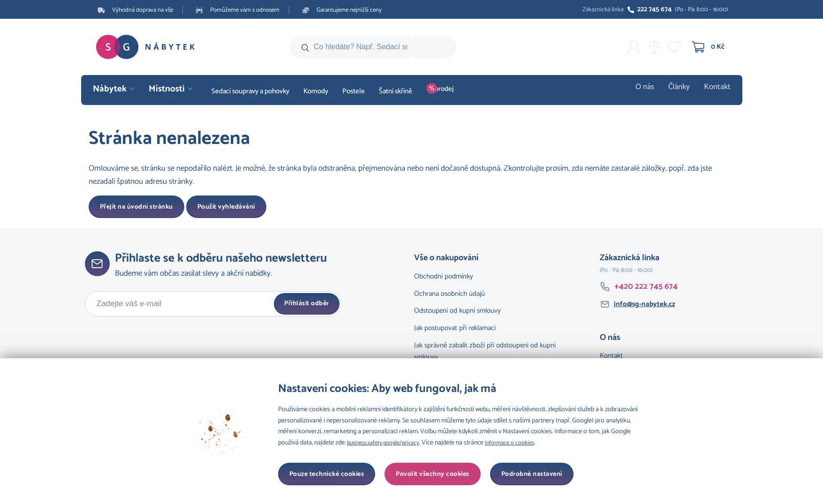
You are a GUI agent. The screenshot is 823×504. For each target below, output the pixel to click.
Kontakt (719, 91)
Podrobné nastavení (320, 474)
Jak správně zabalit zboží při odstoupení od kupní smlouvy (485, 351)
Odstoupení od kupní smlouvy (457, 311)
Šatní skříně (396, 91)
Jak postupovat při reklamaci (455, 328)
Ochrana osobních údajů (449, 294)
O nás (652, 91)
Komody (316, 91)
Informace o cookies (521, 443)
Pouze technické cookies (420, 474)
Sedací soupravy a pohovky (250, 91)
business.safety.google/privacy (388, 443)
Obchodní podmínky (444, 276)
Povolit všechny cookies (525, 474)
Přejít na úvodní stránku (136, 207)
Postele (354, 91)
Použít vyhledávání (226, 207)
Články (684, 91)
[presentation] (156, 344)
